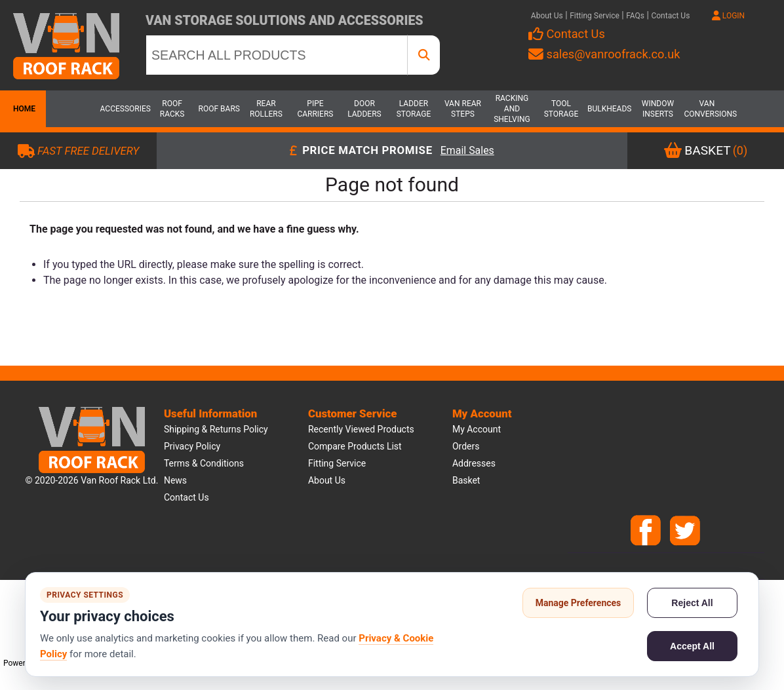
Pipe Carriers (315, 109)
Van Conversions (707, 109)
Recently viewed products (361, 429)
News (175, 480)
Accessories (123, 109)
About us (327, 480)
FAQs (635, 16)
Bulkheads (609, 109)
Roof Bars (219, 109)
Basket (466, 480)
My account (477, 429)
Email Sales (467, 151)
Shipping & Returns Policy (216, 429)
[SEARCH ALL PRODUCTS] (277, 55)
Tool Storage (561, 109)
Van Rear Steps (463, 109)
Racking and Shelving (512, 109)
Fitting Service (595, 16)
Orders (466, 446)
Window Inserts (658, 109)
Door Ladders (364, 109)
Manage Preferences (578, 603)
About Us (547, 16)
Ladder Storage (414, 109)
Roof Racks (172, 109)
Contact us (186, 497)
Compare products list (355, 446)
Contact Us (670, 16)
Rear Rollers (266, 109)
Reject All (692, 603)
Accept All (692, 646)
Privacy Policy (192, 446)
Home (23, 109)
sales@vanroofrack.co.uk (604, 54)
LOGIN (728, 16)
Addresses (474, 463)
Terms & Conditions (204, 463)
